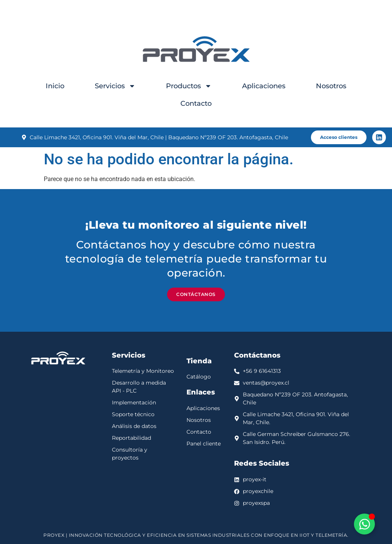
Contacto (196, 103)
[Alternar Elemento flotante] (364, 524)
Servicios (115, 86)
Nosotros (331, 86)
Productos (189, 86)
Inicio (55, 86)
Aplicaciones (264, 86)
